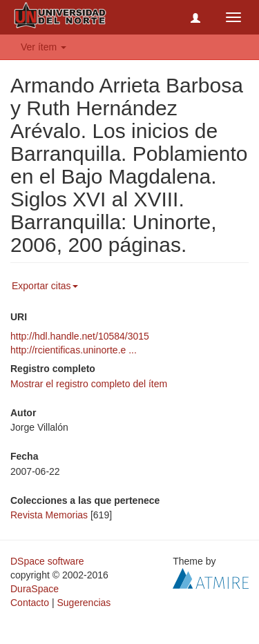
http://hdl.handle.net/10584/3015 (80, 336)
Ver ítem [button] (44, 47)
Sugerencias (84, 603)
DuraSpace (35, 589)
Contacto (30, 603)
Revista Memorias (49, 515)
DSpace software (47, 561)
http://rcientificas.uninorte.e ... (74, 350)
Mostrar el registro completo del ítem (89, 384)
